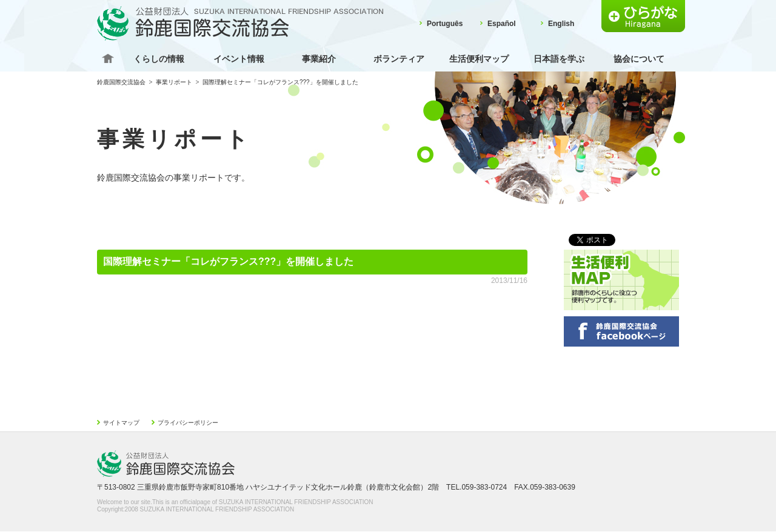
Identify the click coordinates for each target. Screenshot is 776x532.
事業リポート (174, 82)
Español (502, 24)
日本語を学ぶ (559, 59)
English (561, 24)
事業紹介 (319, 59)
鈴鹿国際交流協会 (121, 82)
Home (108, 59)
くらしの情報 (159, 59)
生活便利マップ (479, 59)
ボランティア (399, 59)
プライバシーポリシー (188, 423)
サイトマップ (121, 423)
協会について (639, 59)
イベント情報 (239, 59)
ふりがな (643, 16)
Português (445, 24)
